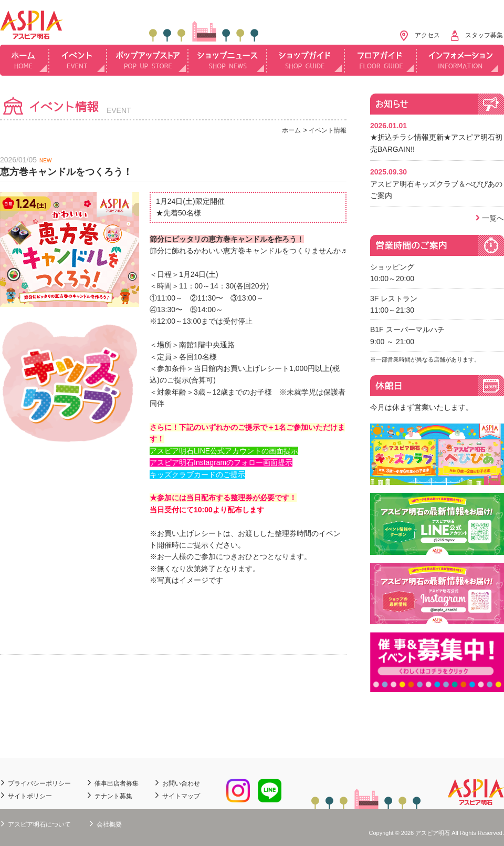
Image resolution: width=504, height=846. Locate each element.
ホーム (25, 60)
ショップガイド (306, 60)
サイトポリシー (30, 796)
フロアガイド (381, 60)
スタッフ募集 (484, 35)
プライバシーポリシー (39, 783)
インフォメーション (460, 60)
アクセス (427, 35)
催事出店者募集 (117, 783)
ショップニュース (228, 60)
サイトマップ (181, 796)
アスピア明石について (39, 824)
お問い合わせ (181, 783)
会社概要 (109, 824)
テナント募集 (113, 796)
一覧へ (493, 218)
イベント (78, 60)
